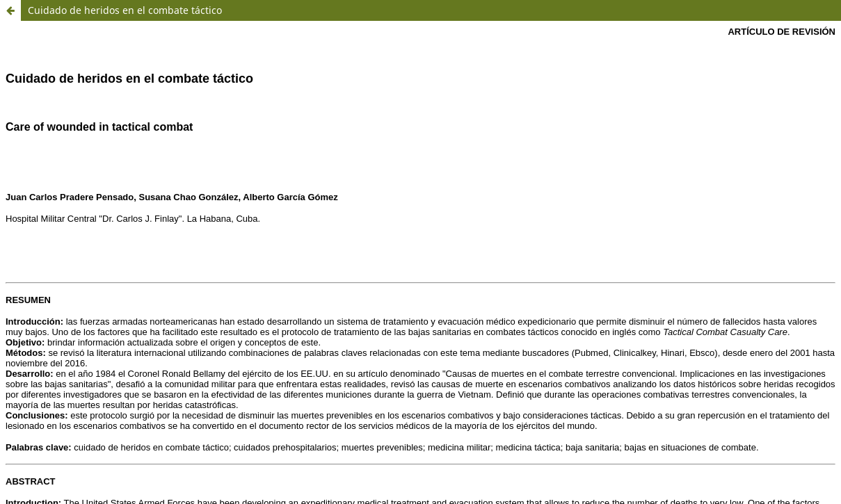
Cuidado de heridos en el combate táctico (125, 10)
